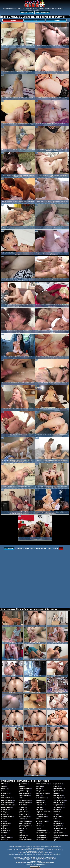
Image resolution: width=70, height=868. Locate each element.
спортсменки (58, 823)
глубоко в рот (6, 837)
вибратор (4, 828)
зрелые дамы (23, 812)
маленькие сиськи (42, 784)
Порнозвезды (45, 13)
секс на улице (58, 802)
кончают (21, 819)
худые (56, 840)
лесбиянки (22, 835)
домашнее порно (24, 791)
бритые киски (6, 807)
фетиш (56, 837)
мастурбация (40, 791)
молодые (39, 800)
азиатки (4, 788)
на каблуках (40, 802)
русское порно (58, 791)
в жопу (4, 812)
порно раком (40, 840)
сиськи (56, 809)
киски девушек (23, 816)
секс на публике (59, 800)
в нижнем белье (7, 816)
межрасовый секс (42, 793)
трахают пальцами (60, 835)
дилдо (21, 786)
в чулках (4, 826)
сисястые (57, 812)
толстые (56, 830)
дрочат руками (23, 795)
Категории (24, 13)
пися (38, 828)
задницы (21, 809)
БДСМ (3, 784)
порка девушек (41, 830)
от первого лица (41, 821)
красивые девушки (25, 826)
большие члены (6, 802)
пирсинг (39, 826)
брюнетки (4, 809)
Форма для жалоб (35, 861)
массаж (39, 788)
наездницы (40, 809)
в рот (3, 821)
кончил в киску (24, 823)
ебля (20, 798)
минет (38, 795)
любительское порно (25, 840)
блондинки (5, 793)
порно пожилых (41, 837)
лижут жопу (22, 837)
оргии (38, 819)
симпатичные (58, 807)
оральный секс (41, 816)
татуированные (59, 828)
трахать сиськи (59, 833)
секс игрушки (58, 798)
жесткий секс (23, 805)
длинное (56, 20)
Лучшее (31, 13)
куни (20, 830)
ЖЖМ (3, 786)
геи (2, 835)
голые (3, 840)
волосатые (5, 830)
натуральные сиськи (43, 812)
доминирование (24, 793)
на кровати (40, 805)
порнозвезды (58, 784)
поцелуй (56, 786)
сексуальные (58, 805)
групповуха (22, 784)
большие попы (6, 798)
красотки (21, 828)
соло (55, 814)
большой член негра (8, 805)
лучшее (13, 20)
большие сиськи (7, 800)
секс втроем (58, 795)
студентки (57, 826)
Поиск (37, 13)
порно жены (40, 835)
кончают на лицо (24, 821)
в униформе (5, 823)
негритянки (40, 814)
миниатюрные (41, 798)
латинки (21, 833)
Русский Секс (9, 548)
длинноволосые (24, 788)
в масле (4, 814)
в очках (4, 819)
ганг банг (4, 833)
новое (35, 20)
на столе (39, 807)
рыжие (56, 793)
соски (55, 819)
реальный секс (58, 788)
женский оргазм (24, 802)
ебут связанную (24, 800)
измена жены (23, 814)
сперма (56, 821)
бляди (3, 795)
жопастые (22, 807)
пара (38, 823)
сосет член (57, 816)
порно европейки (42, 833)
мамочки (39, 786)
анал (3, 791)
